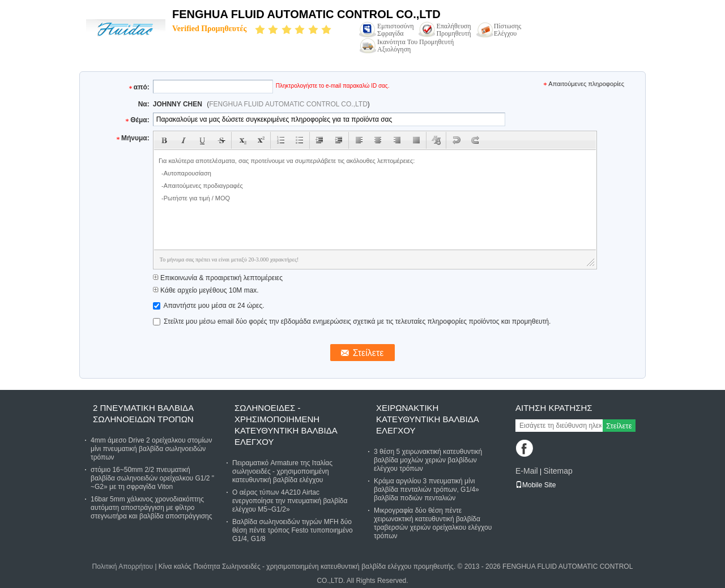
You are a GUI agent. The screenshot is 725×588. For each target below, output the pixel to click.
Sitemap (558, 471)
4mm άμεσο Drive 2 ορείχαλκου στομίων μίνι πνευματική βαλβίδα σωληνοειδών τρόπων (151, 449)
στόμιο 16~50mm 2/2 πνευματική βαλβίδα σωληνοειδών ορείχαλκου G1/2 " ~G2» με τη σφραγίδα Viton (152, 478)
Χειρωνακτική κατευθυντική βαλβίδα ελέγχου (427, 419)
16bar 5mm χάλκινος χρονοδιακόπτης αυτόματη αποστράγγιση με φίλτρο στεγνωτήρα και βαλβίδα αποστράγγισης (152, 508)
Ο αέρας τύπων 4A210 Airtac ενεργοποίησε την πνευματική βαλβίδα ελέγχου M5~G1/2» (290, 501)
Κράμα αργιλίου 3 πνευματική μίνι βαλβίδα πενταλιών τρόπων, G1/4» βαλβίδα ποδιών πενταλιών (427, 490)
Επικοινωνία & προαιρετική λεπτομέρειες (218, 278)
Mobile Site (536, 485)
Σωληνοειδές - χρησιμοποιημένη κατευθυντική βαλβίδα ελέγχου (286, 425)
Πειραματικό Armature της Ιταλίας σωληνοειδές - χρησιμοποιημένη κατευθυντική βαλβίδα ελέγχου (282, 471)
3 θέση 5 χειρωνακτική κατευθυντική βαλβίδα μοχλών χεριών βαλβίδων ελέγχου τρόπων (428, 460)
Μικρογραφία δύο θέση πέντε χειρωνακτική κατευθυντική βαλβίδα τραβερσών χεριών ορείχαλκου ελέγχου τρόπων (433, 523)
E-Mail (527, 471)
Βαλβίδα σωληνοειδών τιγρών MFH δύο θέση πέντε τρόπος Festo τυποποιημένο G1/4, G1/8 (293, 530)
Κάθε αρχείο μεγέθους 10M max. (206, 290)
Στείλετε (619, 426)
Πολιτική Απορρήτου (123, 566)
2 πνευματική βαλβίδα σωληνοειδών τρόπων (143, 413)
